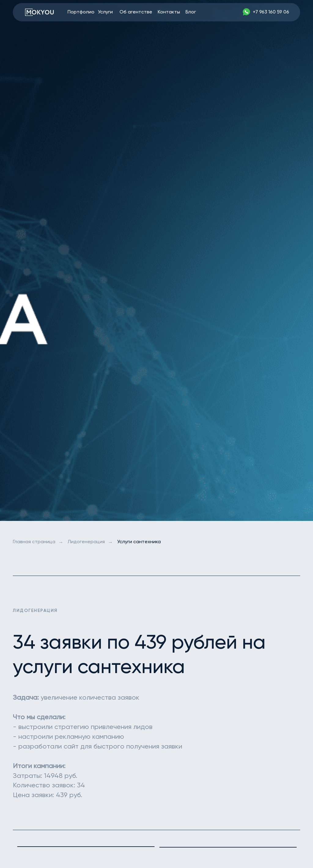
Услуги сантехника (139, 542)
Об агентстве (136, 12)
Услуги (105, 12)
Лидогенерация (86, 542)
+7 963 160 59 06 (271, 12)
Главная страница (34, 542)
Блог (191, 12)
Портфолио (81, 12)
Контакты (169, 12)
